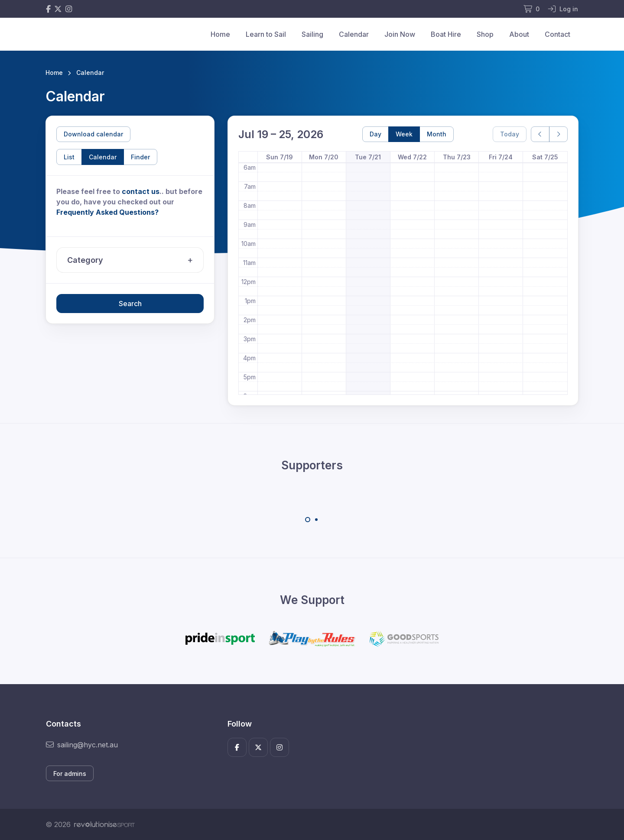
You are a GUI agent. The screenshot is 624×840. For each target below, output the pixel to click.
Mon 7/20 (324, 157)
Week (404, 134)
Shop (485, 34)
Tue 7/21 (368, 157)
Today (510, 134)
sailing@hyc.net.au (82, 745)
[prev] (540, 134)
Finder (140, 157)
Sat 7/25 (545, 157)
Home (220, 34)
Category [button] (132, 260)
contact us (141, 191)
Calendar (354, 34)
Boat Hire (446, 34)
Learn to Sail (266, 34)
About (519, 34)
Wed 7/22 (412, 157)
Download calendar (93, 134)
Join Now (400, 34)
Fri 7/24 (501, 157)
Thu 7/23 (457, 157)
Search (130, 304)
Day (375, 134)
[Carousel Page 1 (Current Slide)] (308, 520)
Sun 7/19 (279, 157)
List (69, 157)
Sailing (312, 34)
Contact (557, 34)
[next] (558, 134)
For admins (70, 774)
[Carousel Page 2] (316, 520)
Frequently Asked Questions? (107, 212)
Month (437, 134)
